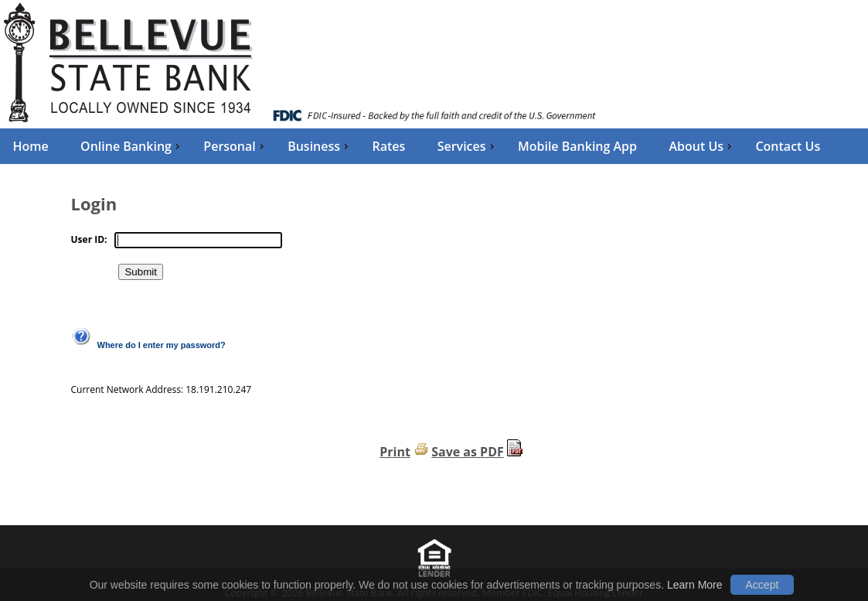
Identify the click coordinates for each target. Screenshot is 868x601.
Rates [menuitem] (388, 146)
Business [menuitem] (320, 146)
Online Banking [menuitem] (132, 146)
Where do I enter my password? (162, 345)
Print (395, 452)
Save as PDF (468, 452)
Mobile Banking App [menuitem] (577, 146)
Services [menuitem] (468, 146)
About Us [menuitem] (702, 146)
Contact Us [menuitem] (788, 146)
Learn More (695, 585)
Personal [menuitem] (235, 146)
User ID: (89, 239)
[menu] (434, 146)
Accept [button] (762, 585)
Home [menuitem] (30, 146)
